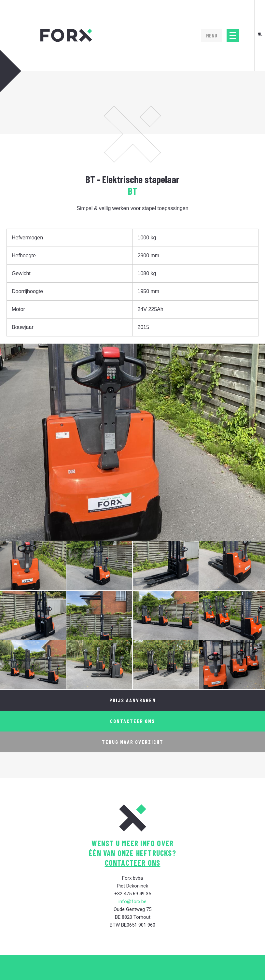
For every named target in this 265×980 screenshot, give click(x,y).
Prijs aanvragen (133, 700)
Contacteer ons (132, 721)
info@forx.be (132, 902)
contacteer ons (133, 863)
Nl (260, 34)
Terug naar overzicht (133, 742)
